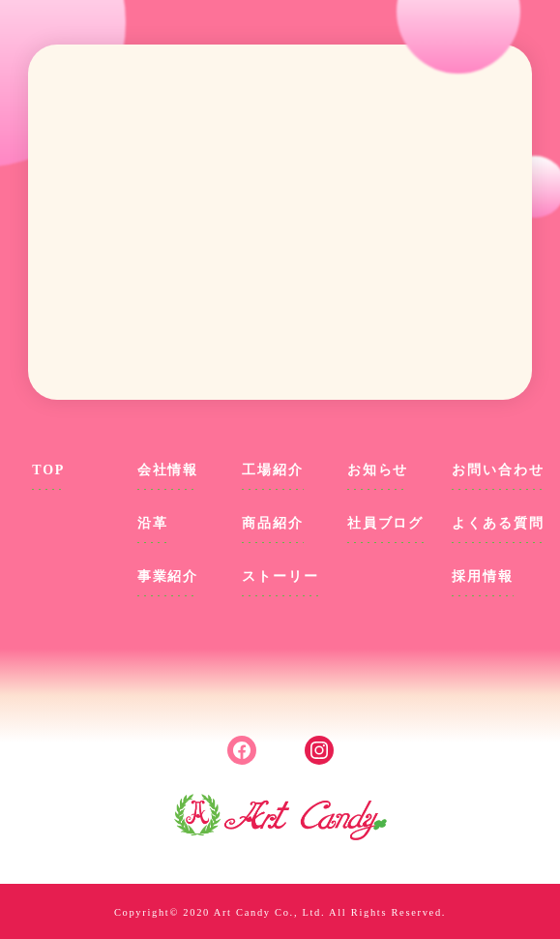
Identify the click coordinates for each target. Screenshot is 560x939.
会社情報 (168, 470)
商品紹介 (272, 523)
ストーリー (280, 576)
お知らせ (378, 470)
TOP (48, 470)
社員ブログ (385, 523)
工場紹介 (272, 470)
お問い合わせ (498, 470)
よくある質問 (498, 523)
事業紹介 (168, 576)
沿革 (153, 523)
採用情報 (482, 576)
